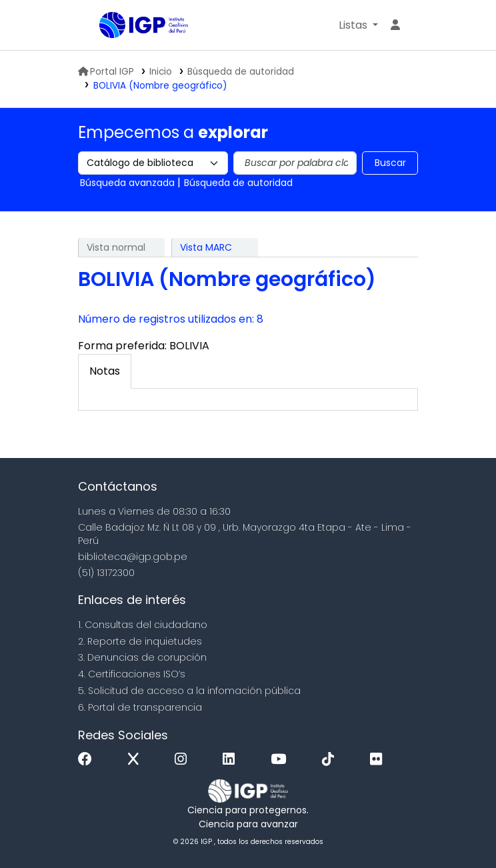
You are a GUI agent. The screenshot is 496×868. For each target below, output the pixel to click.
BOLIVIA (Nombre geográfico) (160, 86)
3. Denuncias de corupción (142, 657)
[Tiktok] (331, 760)
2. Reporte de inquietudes (140, 641)
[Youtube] (282, 760)
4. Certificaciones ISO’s (132, 674)
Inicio (161, 72)
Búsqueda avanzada (127, 183)
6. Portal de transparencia (140, 707)
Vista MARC (206, 247)
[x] (137, 760)
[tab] (105, 371)
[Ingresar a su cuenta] (395, 25)
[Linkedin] (232, 760)
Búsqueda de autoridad (241, 72)
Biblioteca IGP (133, 52)
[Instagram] (184, 760)
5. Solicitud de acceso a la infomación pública (189, 691)
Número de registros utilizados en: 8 (171, 319)
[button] (358, 25)
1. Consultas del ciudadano (143, 625)
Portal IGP (106, 72)
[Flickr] (379, 760)
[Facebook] (88, 760)
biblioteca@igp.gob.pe (133, 557)
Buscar (390, 163)
